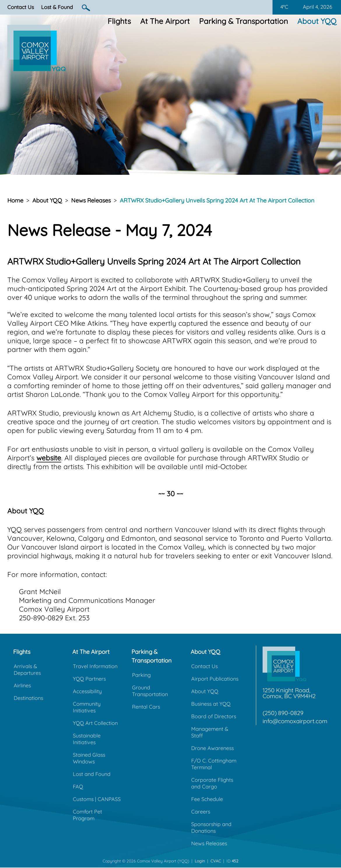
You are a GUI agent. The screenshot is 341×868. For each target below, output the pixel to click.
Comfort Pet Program (87, 815)
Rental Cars (146, 707)
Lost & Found (57, 7)
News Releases (91, 200)
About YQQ (317, 21)
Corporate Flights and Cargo (212, 783)
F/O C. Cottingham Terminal (214, 764)
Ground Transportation (150, 691)
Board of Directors (214, 716)
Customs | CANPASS (97, 799)
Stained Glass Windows (89, 758)
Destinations (28, 698)
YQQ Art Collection (95, 723)
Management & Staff (210, 732)
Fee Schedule (207, 799)
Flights (119, 21)
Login (200, 861)
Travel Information (95, 666)
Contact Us (21, 7)
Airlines (22, 685)
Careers (201, 812)
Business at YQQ (211, 704)
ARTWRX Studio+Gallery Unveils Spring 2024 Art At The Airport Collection (217, 200)
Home (15, 200)
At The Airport (165, 21)
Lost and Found (92, 774)
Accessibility (87, 691)
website (49, 458)
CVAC (216, 861)
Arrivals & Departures (27, 670)
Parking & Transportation (244, 21)
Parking (141, 675)
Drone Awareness (212, 748)
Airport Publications (215, 679)
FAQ (78, 787)
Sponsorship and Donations (211, 827)
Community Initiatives (87, 707)
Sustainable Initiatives (87, 739)
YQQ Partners (89, 679)
